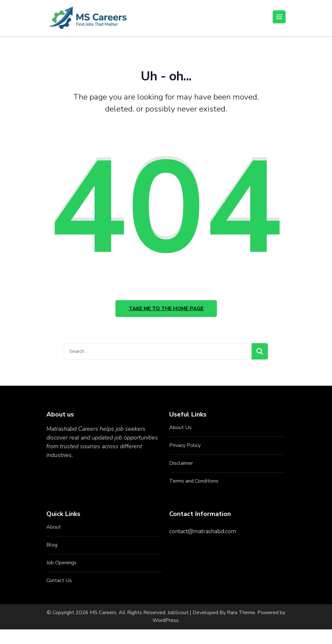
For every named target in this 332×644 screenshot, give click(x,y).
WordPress (166, 620)
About (54, 527)
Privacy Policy (185, 445)
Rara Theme (241, 613)
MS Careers (103, 613)
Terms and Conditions (194, 481)
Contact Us (59, 580)
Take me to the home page (166, 309)
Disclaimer (181, 463)
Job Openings (61, 563)
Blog (52, 545)
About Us (180, 427)
